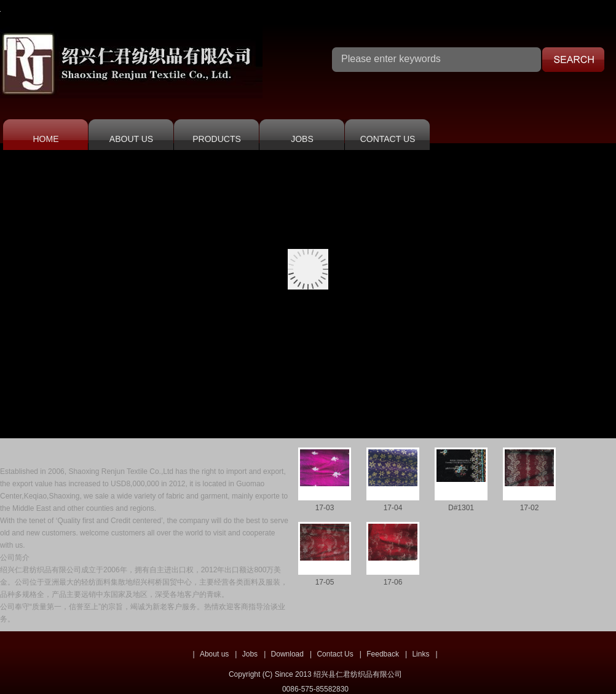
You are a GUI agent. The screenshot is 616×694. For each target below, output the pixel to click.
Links (421, 654)
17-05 (325, 582)
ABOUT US (131, 139)
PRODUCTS (217, 139)
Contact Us (335, 654)
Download (287, 654)
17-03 (325, 508)
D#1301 (461, 508)
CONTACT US (388, 139)
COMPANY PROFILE (70, 449)
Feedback (383, 654)
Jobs (250, 654)
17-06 (393, 582)
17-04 (393, 508)
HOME (46, 139)
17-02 (530, 508)
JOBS (302, 139)
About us (214, 654)
